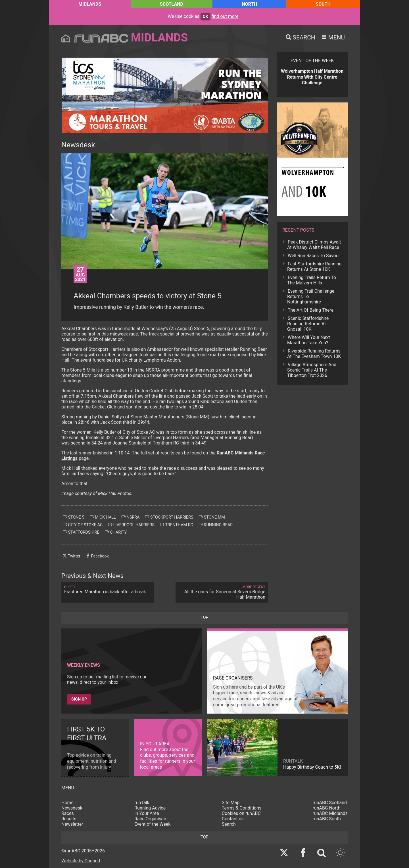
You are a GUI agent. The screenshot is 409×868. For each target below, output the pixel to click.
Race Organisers (151, 819)
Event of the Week (152, 824)
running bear (216, 525)
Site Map (231, 803)
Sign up (79, 699)
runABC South (327, 819)
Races (68, 813)
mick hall (103, 517)
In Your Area (147, 813)
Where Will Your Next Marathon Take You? (309, 340)
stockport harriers (169, 517)
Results (69, 819)
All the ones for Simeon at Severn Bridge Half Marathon (222, 592)
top (204, 618)
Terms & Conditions (242, 808)
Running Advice (150, 808)
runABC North (327, 808)
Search (229, 824)
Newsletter (72, 824)
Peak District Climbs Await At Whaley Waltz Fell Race (314, 245)
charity (116, 532)
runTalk (142, 803)
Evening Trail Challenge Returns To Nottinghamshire (311, 296)
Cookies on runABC (241, 813)
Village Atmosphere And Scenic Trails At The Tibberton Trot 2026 (312, 370)
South (323, 4)
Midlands (90, 4)
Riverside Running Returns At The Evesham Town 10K (314, 354)
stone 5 (74, 517)
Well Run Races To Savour (314, 256)
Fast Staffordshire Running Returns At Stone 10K (314, 267)
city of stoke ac (83, 525)
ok (205, 17)
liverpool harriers (131, 525)
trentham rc (177, 525)
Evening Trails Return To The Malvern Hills (312, 280)
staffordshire (81, 532)
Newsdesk (72, 808)
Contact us (233, 819)
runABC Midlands (330, 813)
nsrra (131, 517)
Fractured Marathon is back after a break (108, 590)
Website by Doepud (81, 861)
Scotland (172, 4)
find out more (225, 16)
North (249, 4)
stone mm (212, 517)
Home (67, 803)
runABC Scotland (330, 803)
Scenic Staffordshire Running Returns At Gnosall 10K (308, 324)
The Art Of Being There (311, 310)
